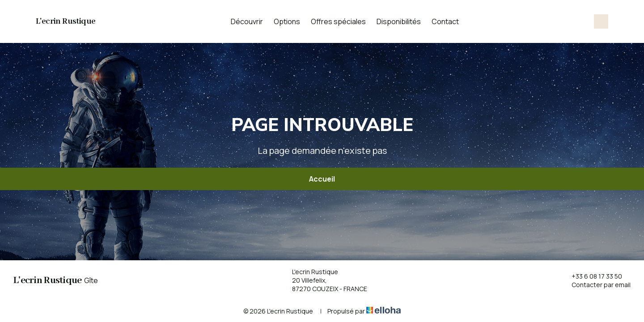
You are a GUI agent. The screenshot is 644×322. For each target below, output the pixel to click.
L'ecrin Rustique (66, 21)
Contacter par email (596, 285)
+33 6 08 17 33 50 (592, 276)
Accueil (322, 179)
